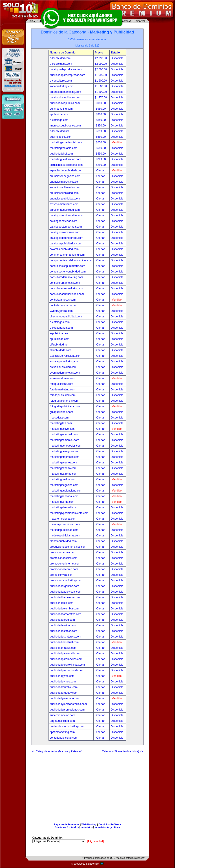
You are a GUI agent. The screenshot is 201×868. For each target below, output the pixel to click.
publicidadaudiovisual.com (66, 592)
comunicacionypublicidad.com (68, 272)
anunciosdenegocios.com (65, 176)
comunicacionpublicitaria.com (67, 266)
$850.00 (101, 120)
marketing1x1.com (61, 423)
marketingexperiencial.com (66, 142)
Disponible (117, 58)
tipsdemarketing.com (62, 732)
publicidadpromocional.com (66, 670)
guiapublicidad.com (61, 412)
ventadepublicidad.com (64, 738)
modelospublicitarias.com (65, 536)
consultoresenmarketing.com (67, 288)
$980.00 (101, 103)
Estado (115, 53)
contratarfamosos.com (63, 305)
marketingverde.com (62, 502)
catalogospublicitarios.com (66, 244)
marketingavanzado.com (65, 434)
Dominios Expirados (67, 827)
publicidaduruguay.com (64, 693)
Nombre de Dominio (63, 53)
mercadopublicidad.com (64, 530)
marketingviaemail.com (64, 507)
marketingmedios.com (63, 479)
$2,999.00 (101, 58)
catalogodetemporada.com (66, 227)
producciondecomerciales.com (68, 547)
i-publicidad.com (60, 114)
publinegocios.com (61, 137)
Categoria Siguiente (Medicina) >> (122, 751)
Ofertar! (101, 170)
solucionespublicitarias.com (66, 165)
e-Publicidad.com (60, 58)
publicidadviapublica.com (65, 103)
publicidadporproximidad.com (67, 665)
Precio (99, 53)
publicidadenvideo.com (64, 625)
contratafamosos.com (63, 300)
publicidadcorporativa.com (65, 614)
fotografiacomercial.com (64, 401)
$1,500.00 (101, 81)
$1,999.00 (101, 75)
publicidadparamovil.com (65, 653)
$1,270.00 (101, 97)
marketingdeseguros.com (65, 451)
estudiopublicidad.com (63, 367)
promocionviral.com (62, 575)
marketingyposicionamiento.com (69, 513)
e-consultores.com (61, 81)
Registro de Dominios (67, 824)
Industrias (87, 827)
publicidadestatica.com (63, 631)
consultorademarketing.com (66, 277)
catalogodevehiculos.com (65, 232)
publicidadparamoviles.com (66, 659)
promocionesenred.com (64, 569)
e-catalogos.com (60, 322)
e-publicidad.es (59, 333)
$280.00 (101, 165)
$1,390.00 (101, 92)
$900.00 (101, 114)
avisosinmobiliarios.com (64, 204)
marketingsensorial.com (64, 496)
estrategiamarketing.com (65, 361)
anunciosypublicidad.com (65, 199)
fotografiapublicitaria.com (65, 406)
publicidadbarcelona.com (65, 597)
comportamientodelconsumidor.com (71, 260)
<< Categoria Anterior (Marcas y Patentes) (57, 751)
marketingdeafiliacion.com (65, 159)
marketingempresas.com (65, 457)
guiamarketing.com (61, 109)
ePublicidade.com (61, 350)
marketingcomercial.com (64, 440)
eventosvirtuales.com (63, 378)
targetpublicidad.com (62, 721)
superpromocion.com (62, 715)
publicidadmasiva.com (63, 648)
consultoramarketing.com (65, 283)
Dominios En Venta (110, 824)
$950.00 (101, 109)
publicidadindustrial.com (64, 642)
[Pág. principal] (95, 841)
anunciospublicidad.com (64, 193)
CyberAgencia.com (61, 311)
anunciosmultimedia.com (65, 187)
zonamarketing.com (62, 86)
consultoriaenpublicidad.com (67, 294)
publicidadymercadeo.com (65, 698)
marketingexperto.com (63, 468)
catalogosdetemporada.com (66, 238)
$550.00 (101, 142)
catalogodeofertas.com (63, 221)
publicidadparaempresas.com (67, 75)
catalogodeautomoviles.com (67, 215)
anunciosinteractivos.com (65, 182)
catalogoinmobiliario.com (65, 97)
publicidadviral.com (61, 154)
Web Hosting (89, 824)
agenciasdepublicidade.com (66, 170)
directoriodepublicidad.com (66, 317)
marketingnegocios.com (64, 485)
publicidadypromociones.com (67, 710)
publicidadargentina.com (64, 586)
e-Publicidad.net (60, 131)
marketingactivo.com (62, 429)
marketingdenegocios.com (66, 446)
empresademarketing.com (65, 92)
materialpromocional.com (65, 524)
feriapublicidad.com (61, 384)
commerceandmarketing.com (67, 255)
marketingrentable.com (64, 148)
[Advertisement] (87, 786)
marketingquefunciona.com (66, 491)
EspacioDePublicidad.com (65, 356)
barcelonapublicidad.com (65, 210)
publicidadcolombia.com (64, 609)
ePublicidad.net (59, 345)
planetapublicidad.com (63, 541)
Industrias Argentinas (107, 827)
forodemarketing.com (63, 390)
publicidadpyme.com (62, 676)
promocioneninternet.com (65, 564)
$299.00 (101, 159)
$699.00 (101, 131)
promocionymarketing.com (66, 580)
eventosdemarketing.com (65, 373)
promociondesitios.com (64, 558)
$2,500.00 (101, 69)
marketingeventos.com (63, 463)
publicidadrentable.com (64, 687)
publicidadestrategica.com (65, 637)
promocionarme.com (62, 552)
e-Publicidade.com (61, 64)
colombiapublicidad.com (64, 249)
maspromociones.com (63, 519)
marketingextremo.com (64, 474)
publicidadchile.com (62, 603)
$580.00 (101, 137)
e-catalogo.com (59, 120)
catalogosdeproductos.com (66, 69)
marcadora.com (59, 418)
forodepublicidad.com (63, 395)
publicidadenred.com (62, 620)
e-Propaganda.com (61, 328)
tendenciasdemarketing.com (67, 726)
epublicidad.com (60, 339)
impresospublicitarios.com (65, 126)
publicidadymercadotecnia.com (68, 704)
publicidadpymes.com (63, 682)
